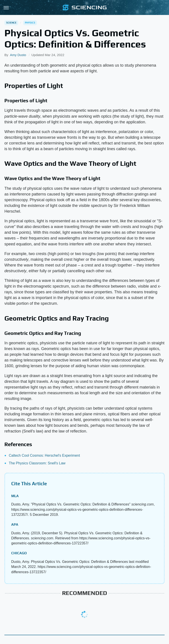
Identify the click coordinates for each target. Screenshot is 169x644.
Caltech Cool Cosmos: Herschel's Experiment (44, 455)
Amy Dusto (18, 55)
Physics (30, 23)
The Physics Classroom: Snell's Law (37, 463)
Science (11, 23)
